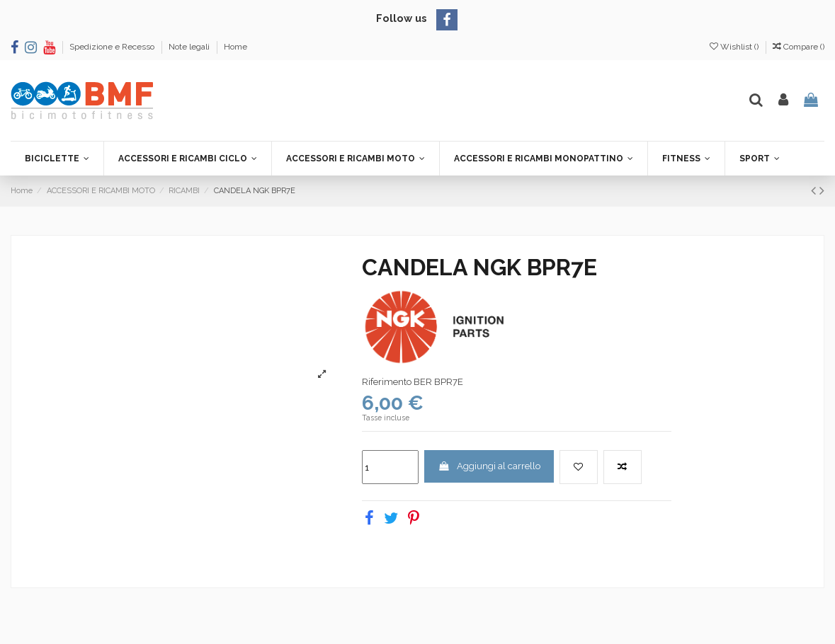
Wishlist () (735, 47)
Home (235, 47)
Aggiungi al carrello (489, 466)
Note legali (190, 47)
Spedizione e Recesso (113, 47)
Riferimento (387, 382)
